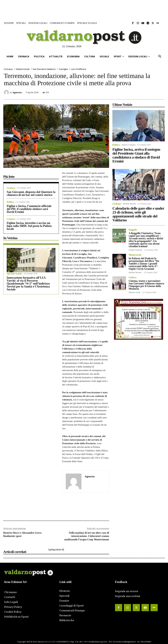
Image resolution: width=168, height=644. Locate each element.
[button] (160, 56)
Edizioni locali (23, 69)
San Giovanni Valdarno (44, 69)
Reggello (133, 230)
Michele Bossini (129, 204)
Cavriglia (63, 69)
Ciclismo (117, 204)
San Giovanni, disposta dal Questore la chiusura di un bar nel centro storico (31, 193)
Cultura (132, 278)
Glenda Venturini (135, 250)
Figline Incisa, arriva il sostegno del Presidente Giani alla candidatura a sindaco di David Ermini (136, 155)
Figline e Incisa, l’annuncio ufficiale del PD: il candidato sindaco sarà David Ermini (29, 209)
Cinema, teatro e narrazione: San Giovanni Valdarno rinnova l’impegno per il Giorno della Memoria (146, 285)
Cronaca (8, 69)
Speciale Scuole (14, 274)
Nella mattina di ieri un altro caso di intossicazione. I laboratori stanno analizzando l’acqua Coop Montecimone (87, 536)
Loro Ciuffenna (79, 69)
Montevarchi (135, 255)
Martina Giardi (134, 292)
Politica (10, 202)
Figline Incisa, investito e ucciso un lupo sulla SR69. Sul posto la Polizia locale (29, 226)
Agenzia (17, 92)
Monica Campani (129, 145)
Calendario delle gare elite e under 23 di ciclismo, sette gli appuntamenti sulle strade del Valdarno (138, 214)
